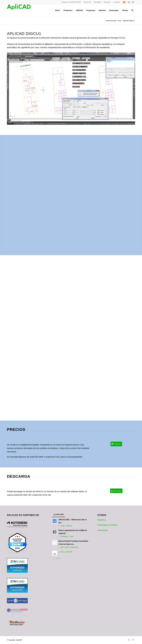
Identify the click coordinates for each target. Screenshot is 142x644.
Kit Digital (97, 2)
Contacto (117, 2)
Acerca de (87, 2)
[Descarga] (116, 491)
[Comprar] (116, 444)
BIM (62, 547)
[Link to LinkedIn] (129, 2)
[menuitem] (87, 2)
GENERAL (64, 536)
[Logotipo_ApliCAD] (19, 10)
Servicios (107, 2)
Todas (63, 526)
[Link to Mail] (133, 2)
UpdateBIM (74, 547)
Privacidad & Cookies (107, 525)
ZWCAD (69, 526)
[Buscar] (132, 10)
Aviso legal (102, 530)
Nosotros (102, 520)
